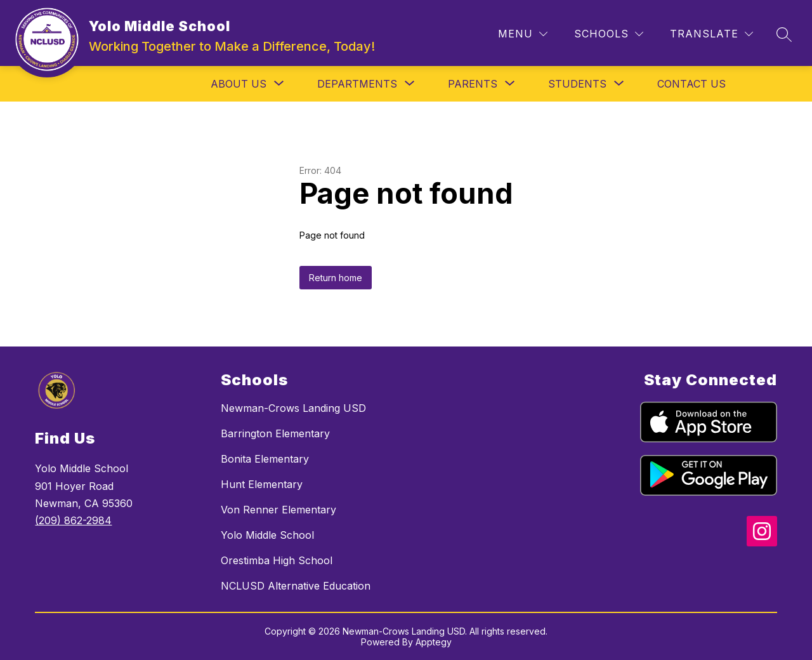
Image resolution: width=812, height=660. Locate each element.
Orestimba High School (277, 560)
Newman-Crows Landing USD (293, 408)
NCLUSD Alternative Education (296, 586)
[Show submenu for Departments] (357, 84)
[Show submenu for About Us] (239, 84)
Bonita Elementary (265, 459)
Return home (336, 278)
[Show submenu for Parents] (473, 84)
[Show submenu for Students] (577, 84)
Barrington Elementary (275, 433)
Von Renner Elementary (278, 510)
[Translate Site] (711, 34)
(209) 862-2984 (73, 520)
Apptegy (434, 642)
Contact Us (691, 84)
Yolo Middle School (267, 535)
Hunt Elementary (262, 484)
